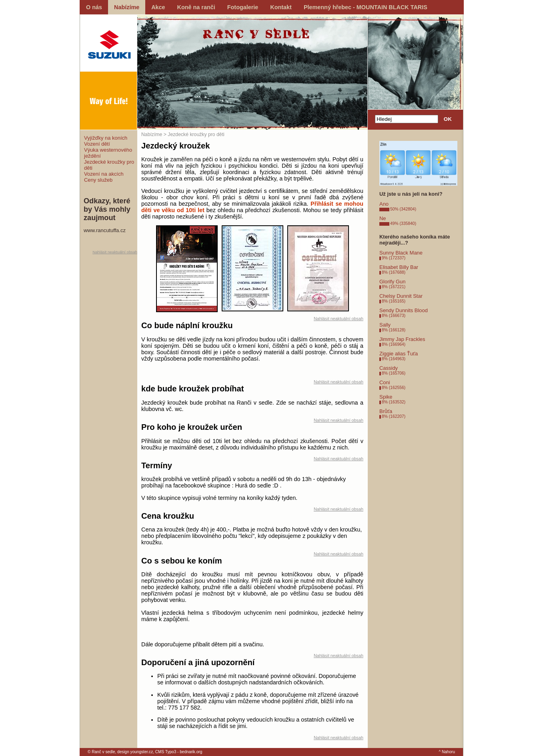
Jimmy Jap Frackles (402, 339)
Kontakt (281, 7)
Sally (385, 325)
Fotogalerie (243, 7)
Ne (383, 218)
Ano (384, 204)
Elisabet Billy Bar (399, 267)
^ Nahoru (447, 752)
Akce (158, 7)
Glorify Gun (393, 282)
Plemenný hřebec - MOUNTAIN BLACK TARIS (366, 7)
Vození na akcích (104, 174)
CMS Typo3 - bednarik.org (179, 752)
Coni (385, 382)
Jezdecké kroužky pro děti (109, 165)
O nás (94, 7)
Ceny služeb (98, 180)
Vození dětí (97, 144)
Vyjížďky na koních (106, 138)
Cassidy (389, 368)
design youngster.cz (135, 752)
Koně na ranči (196, 7)
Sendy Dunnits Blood (404, 310)
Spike (386, 397)
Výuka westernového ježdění (108, 153)
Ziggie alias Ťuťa (399, 354)
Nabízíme (127, 7)
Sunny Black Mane (401, 253)
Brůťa (386, 411)
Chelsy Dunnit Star (401, 296)
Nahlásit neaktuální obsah (115, 252)
